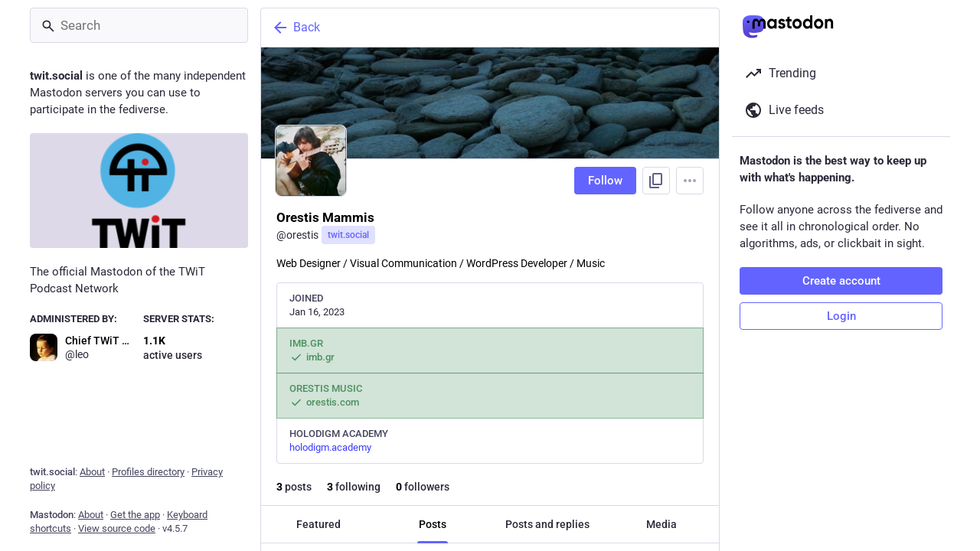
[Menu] (690, 181)
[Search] (139, 25)
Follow (605, 181)
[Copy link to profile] (656, 181)
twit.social (348, 235)
